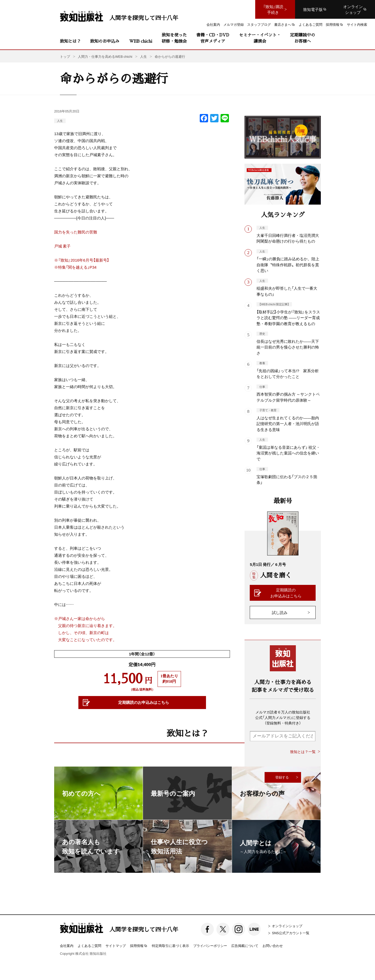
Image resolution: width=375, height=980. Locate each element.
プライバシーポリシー (210, 946)
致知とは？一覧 (303, 752)
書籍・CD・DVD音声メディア (213, 38)
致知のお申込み (105, 41)
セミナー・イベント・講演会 (260, 38)
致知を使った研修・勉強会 (174, 38)
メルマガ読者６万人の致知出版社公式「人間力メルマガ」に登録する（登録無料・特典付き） (283, 717)
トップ (65, 56)
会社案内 (67, 946)
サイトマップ (116, 946)
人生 (60, 121)
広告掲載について (245, 946)
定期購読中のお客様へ (303, 38)
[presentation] (289, 757)
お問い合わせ (273, 946)
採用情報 (139, 946)
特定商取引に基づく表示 (170, 946)
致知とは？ (70, 41)
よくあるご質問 (89, 946)
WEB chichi (141, 41)
